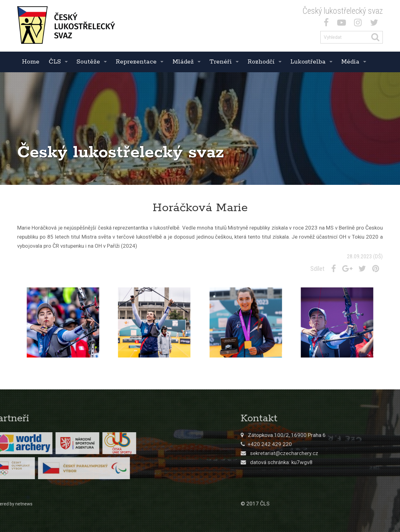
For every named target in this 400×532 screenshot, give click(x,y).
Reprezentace (136, 62)
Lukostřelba (308, 62)
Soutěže (88, 62)
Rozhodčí (261, 62)
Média (350, 62)
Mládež (183, 62)
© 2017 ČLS (303, 504)
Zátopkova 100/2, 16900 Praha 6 (335, 435)
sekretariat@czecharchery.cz (332, 453)
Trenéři (221, 62)
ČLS (55, 62)
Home (31, 62)
